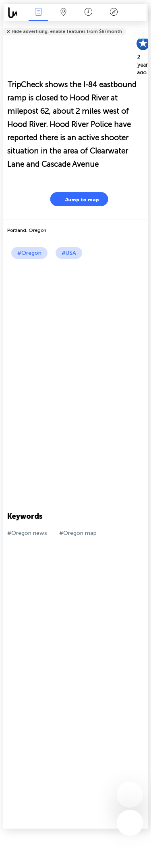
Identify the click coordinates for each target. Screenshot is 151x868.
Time (88, 13)
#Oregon (29, 253)
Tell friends (145, 26)
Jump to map (77, 199)
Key (114, 13)
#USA (69, 253)
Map (64, 13)
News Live (38, 13)
